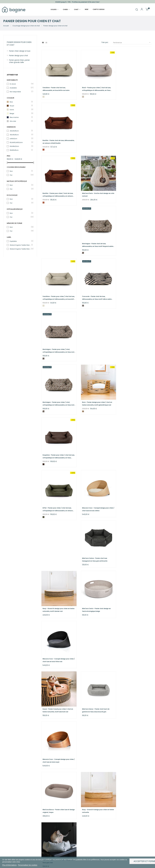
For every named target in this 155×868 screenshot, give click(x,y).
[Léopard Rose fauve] (120, 198)
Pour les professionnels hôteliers (63, 814)
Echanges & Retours (88, 812)
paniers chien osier (66, 779)
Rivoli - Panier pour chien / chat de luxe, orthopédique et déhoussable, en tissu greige (95, 88)
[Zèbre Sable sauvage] (82, 198)
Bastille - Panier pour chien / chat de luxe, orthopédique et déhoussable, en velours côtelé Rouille (58, 139)
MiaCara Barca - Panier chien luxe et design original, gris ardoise (56, 647)
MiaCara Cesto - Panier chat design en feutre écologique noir (57, 492)
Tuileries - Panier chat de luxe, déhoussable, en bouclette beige (131, 647)
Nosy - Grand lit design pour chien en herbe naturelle (94, 443)
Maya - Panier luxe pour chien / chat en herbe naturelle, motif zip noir (95, 595)
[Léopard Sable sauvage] (120, 147)
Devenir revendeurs (62, 808)
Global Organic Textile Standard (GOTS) (20, 245)
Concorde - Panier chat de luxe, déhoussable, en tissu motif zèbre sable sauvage (96, 191)
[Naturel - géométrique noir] (82, 250)
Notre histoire (59, 800)
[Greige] (82, 95)
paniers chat (29, 818)
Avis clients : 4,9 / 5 (87, 800)
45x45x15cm (20, 135)
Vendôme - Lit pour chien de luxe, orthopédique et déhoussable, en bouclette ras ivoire (131, 596)
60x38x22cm (20, 146)
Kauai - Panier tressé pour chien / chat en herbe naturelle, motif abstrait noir (58, 394)
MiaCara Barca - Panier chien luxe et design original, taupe (56, 443)
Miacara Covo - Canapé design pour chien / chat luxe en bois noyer (135, 394)
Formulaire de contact (120, 800)
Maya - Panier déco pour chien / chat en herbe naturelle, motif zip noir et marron (57, 595)
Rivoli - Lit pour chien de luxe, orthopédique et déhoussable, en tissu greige (97, 647)
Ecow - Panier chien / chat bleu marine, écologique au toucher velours (133, 544)
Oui (20, 175)
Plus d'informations (9, 865)
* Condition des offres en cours (92, 821)
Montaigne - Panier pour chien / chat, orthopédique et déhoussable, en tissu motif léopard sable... (57, 242)
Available (20, 88)
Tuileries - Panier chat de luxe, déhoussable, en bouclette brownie (56, 699)
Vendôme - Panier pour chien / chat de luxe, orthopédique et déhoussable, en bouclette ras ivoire (57, 191)
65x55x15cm (20, 150)
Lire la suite (46, 783)
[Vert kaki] (44, 302)
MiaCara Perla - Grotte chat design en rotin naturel (95, 139)
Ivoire (20, 110)
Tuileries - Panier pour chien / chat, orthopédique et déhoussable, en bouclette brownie (94, 750)
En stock (20, 84)
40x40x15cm (20, 131)
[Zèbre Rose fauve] (120, 706)
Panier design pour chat (19, 56)
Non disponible (20, 92)
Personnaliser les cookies (28, 865)
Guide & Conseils (87, 804)
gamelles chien (25, 823)
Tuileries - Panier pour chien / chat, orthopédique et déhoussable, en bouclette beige (55, 750)
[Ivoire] (44, 95)
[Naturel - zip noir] (82, 603)
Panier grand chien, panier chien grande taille (19, 61)
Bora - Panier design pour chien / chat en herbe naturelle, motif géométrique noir (96, 242)
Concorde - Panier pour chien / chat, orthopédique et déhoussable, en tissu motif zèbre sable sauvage (95, 699)
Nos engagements (61, 804)
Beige (20, 113)
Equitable (20, 241)
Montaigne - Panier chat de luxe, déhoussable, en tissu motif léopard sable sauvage (135, 139)
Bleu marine (20, 117)
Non (20, 171)
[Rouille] (120, 95)
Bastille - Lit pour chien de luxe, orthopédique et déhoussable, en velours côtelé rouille (134, 492)
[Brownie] (44, 706)
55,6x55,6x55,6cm (20, 142)
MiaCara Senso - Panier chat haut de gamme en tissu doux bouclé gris (94, 394)
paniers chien (14, 818)
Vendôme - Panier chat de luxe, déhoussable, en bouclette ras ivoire (56, 87)
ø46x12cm (20, 139)
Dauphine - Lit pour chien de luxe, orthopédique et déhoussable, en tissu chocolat (95, 492)
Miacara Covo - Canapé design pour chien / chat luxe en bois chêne (96, 294)
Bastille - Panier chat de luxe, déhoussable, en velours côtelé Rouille (133, 87)
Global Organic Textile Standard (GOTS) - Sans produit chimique (20, 249)
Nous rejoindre (60, 819)
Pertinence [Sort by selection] (132, 43)
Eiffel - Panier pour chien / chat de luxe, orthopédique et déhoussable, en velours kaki (58, 294)
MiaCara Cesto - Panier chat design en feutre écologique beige (95, 345)
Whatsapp (115, 804)
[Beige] (120, 655)
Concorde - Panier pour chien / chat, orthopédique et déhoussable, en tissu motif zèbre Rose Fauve (133, 699)
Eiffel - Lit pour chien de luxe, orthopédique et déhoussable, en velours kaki (96, 544)
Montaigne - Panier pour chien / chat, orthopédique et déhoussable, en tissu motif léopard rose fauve (133, 191)
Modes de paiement (88, 817)
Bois (20, 102)
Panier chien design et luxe (20, 51)
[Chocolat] (120, 250)
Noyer (20, 106)
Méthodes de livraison (89, 808)
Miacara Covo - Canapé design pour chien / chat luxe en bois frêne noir (135, 345)
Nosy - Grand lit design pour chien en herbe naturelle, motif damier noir (56, 345)
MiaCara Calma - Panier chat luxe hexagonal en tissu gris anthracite (132, 294)
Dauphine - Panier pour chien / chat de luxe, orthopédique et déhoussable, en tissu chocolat (133, 242)
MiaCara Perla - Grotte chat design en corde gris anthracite (57, 544)
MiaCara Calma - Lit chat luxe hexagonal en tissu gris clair (134, 443)
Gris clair (20, 121)
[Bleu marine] (120, 552)
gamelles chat (41, 823)
